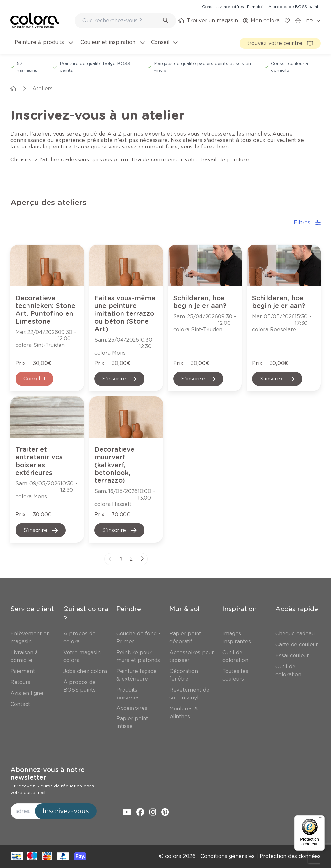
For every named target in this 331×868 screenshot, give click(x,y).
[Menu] (321, 819)
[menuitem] (43, 46)
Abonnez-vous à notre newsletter (48, 774)
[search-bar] (121, 21)
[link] (232, 6)
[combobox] (125, 21)
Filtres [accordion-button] (307, 222)
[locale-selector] (313, 21)
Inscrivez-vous (66, 811)
